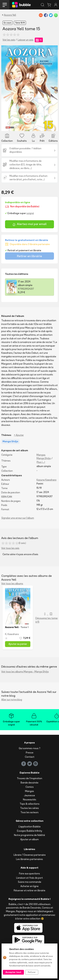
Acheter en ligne (29, 886)
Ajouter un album (29, 839)
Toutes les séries (29, 808)
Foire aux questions (29, 874)
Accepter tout (13, 972)
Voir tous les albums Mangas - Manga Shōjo (25, 672)
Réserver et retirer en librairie (29, 890)
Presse (30, 753)
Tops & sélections (30, 804)
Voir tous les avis (10, 548)
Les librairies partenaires (29, 859)
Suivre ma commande (30, 882)
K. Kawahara (12, 634)
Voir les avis (9, 40)
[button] (6, 88)
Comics (30, 787)
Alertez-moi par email (29, 224)
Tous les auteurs (29, 812)
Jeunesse (29, 795)
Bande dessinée (29, 783)
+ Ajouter (19, 435)
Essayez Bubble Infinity (29, 831)
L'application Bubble (30, 827)
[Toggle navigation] (5, 5)
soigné (30, 213)
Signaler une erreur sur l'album (18, 518)
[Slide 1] (30, 127)
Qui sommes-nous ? (29, 748)
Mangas (41, 455)
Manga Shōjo (44, 458)
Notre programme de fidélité (29, 835)
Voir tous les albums (12, 584)
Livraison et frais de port (29, 878)
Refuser (32, 972)
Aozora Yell (10, 15)
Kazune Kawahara (46, 480)
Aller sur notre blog (12, 700)
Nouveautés (30, 800)
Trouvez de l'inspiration (29, 778)
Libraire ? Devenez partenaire (30, 855)
